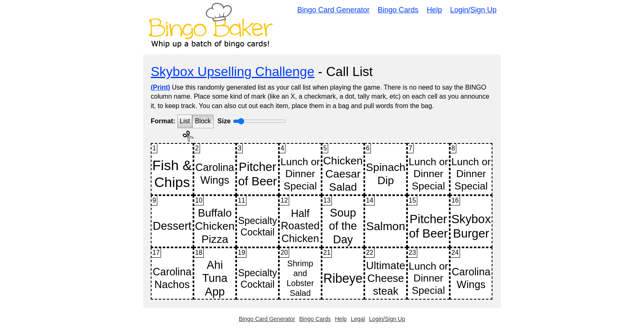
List (185, 121)
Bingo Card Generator (333, 10)
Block (203, 121)
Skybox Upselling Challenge (232, 72)
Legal (358, 319)
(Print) (160, 87)
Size (224, 121)
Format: (163, 121)
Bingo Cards (398, 10)
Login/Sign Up (473, 10)
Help (434, 10)
